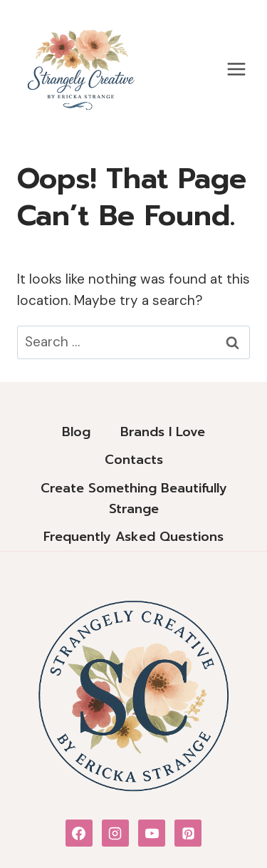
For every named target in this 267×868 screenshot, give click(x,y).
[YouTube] (152, 833)
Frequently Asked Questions (133, 537)
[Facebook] (79, 833)
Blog (76, 432)
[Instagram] (115, 833)
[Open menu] (236, 69)
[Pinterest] (188, 833)
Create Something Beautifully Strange (134, 498)
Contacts (134, 460)
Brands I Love (163, 432)
